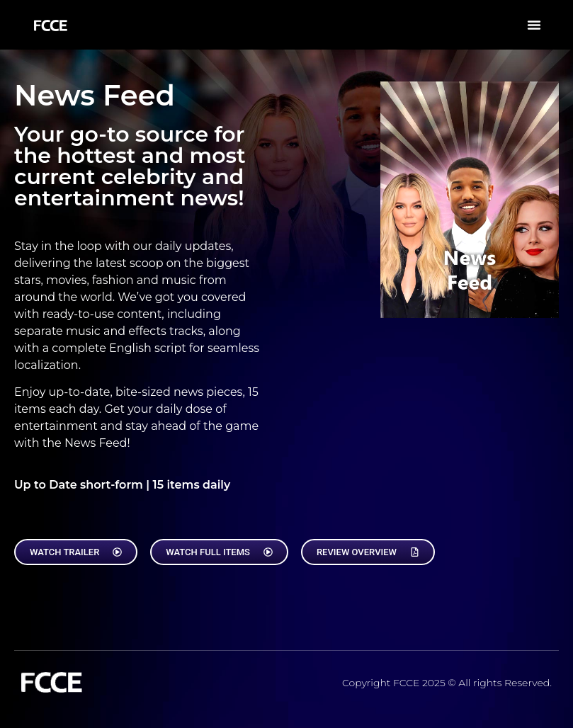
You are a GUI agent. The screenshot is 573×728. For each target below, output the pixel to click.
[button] (534, 25)
